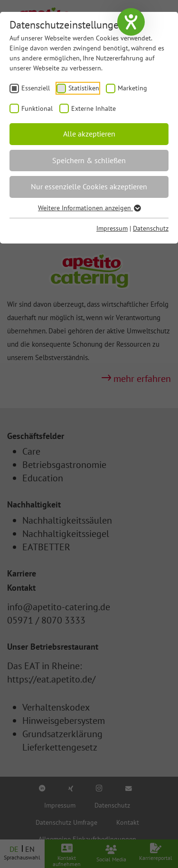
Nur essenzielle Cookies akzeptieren (89, 186)
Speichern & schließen (89, 160)
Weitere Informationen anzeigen (89, 208)
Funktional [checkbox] (37, 108)
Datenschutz (151, 228)
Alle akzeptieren (89, 134)
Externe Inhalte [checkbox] (94, 108)
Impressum (112, 228)
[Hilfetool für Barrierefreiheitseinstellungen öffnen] (131, 22)
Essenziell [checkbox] (36, 88)
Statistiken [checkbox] (84, 88)
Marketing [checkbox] (132, 88)
